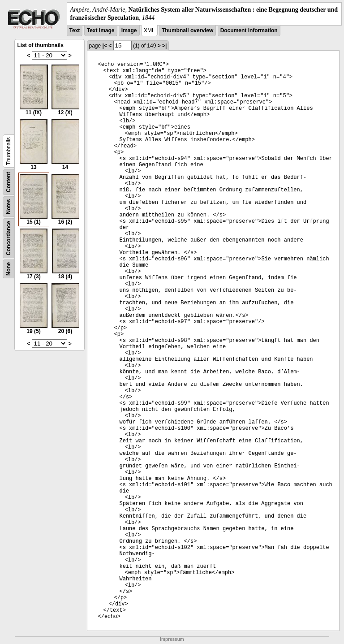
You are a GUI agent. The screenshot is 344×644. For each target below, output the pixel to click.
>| (164, 46)
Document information (249, 30)
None (9, 269)
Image (129, 30)
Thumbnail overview (187, 30)
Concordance (9, 238)
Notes (9, 207)
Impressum (172, 639)
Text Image (101, 30)
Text (75, 30)
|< (105, 46)
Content (9, 182)
